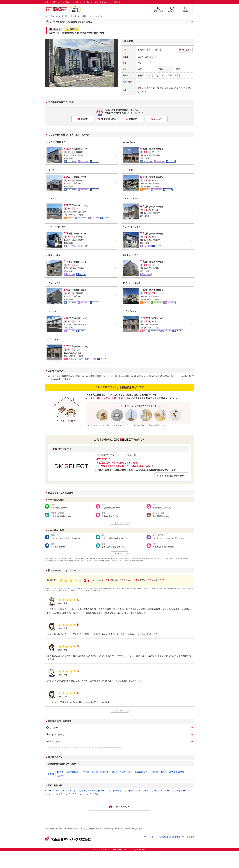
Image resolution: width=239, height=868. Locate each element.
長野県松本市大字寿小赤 (150, 50)
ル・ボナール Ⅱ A (183, 791)
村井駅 (83, 16)
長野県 (64, 16)
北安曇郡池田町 (159, 772)
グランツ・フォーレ (161, 791)
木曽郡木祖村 (126, 772)
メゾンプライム (94, 794)
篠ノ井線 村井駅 (147, 88)
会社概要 (191, 837)
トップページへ (121, 807)
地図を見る (185, 50)
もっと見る (119, 711)
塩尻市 (114, 772)
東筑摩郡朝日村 (90, 772)
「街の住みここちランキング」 (74, 589)
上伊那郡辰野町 (177, 772)
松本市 (74, 16)
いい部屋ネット (51, 16)
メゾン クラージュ (74, 794)
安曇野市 (133, 119)
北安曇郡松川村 (142, 772)
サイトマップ (150, 837)
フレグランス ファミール (137, 791)
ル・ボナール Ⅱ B (54, 794)
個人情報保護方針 (176, 837)
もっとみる (119, 523)
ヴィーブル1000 (87, 791)
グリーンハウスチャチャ (110, 791)
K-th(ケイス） (70, 791)
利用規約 (162, 837)
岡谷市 (60, 776)
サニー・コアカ (52, 791)
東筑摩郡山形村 (109, 119)
